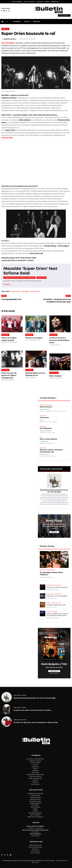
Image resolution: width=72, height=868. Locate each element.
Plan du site (35, 862)
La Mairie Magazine (35, 803)
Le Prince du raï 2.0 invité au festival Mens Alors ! (59, 340)
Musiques (5, 29)
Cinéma (35, 765)
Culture (27, 22)
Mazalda (25, 291)
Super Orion (16, 291)
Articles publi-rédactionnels (35, 775)
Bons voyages (55, 376)
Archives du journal (35, 776)
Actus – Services (29, 2)
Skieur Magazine (35, 815)
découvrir (54, 532)
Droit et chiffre (35, 763)
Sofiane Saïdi (35, 291)
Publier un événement (35, 778)
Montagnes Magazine (35, 813)
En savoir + (7, 284)
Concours (40, 2)
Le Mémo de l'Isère (35, 797)
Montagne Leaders (35, 801)
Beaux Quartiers (35, 799)
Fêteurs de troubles (34, 338)
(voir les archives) (54, 674)
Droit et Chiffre (17, 2)
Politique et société (35, 761)
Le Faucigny (35, 805)
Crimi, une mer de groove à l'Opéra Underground (9, 376)
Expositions (35, 767)
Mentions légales (50, 861)
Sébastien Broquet (10, 39)
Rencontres (54, 373)
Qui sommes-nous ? (62, 861)
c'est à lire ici (54, 671)
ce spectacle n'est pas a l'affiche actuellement (19, 278)
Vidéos (47, 2)
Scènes (35, 769)
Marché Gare (41, 278)
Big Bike (35, 809)
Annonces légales (63, 15)
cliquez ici (40, 828)
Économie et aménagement (35, 759)
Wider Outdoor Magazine (35, 817)
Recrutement (35, 784)
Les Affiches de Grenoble (35, 794)
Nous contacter (35, 853)
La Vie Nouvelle (35, 795)
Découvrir (37, 22)
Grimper (35, 811)
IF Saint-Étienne (35, 807)
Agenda (35, 780)
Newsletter (55, 2)
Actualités (17, 22)
